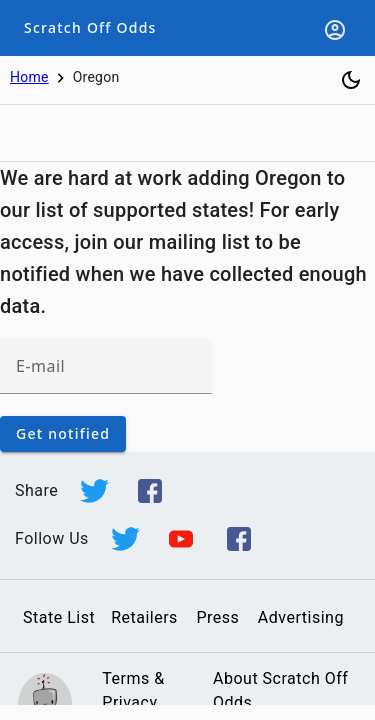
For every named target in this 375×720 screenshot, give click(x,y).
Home (29, 77)
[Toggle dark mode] (351, 80)
